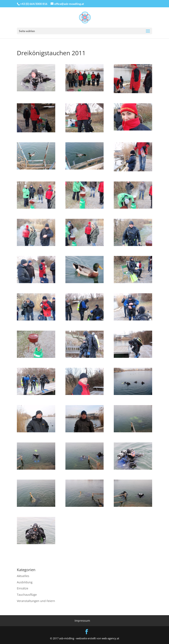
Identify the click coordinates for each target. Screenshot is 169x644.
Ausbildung (25, 582)
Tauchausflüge (27, 595)
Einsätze (23, 588)
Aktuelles (23, 576)
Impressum (82, 621)
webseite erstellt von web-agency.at (98, 638)
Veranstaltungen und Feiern (36, 601)
